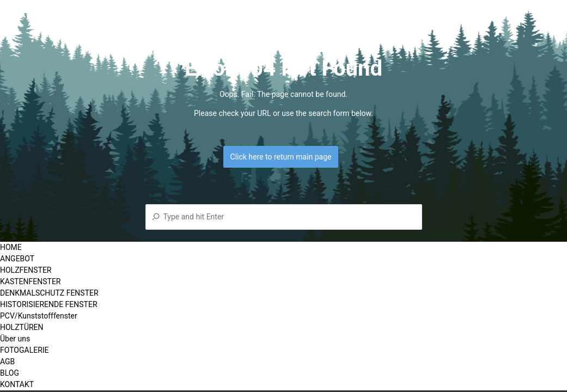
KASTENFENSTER (30, 281)
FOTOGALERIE (25, 350)
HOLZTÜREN (22, 327)
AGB (7, 362)
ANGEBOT (17, 259)
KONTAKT (17, 384)
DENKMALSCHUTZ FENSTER (49, 293)
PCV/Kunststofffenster (39, 316)
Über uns (15, 339)
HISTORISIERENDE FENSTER (49, 304)
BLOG (10, 373)
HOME (11, 247)
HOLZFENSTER (26, 270)
